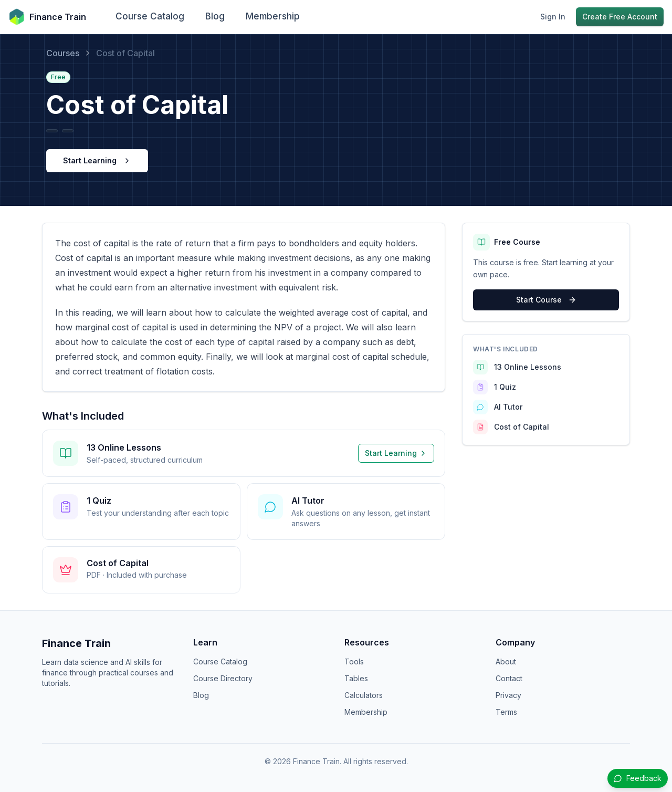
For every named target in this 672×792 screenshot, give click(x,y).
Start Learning (97, 160)
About (506, 661)
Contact (509, 678)
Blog (215, 16)
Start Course (546, 300)
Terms (506, 712)
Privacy (508, 695)
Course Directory (223, 678)
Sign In (553, 17)
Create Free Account (620, 17)
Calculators (364, 695)
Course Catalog (150, 16)
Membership (273, 16)
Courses (63, 53)
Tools (354, 661)
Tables (356, 678)
